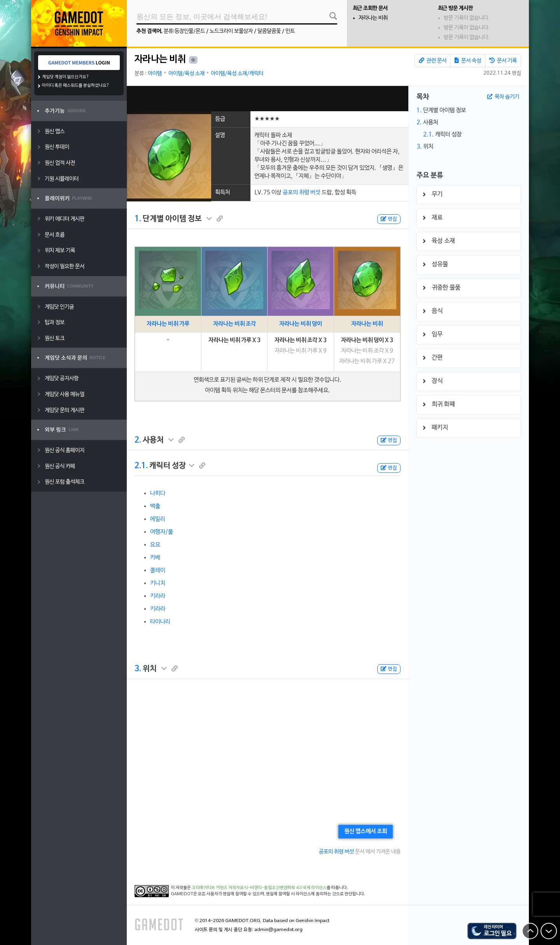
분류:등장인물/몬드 (184, 31)
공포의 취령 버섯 (302, 192)
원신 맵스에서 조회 (366, 831)
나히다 (158, 493)
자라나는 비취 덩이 (301, 324)
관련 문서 (433, 61)
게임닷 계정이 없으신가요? (66, 77)
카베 (155, 558)
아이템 (155, 74)
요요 (155, 545)
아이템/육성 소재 (186, 74)
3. (138, 669)
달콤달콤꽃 (269, 31)
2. (138, 440)
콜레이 (158, 570)
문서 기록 (503, 61)
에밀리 (158, 519)
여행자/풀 (162, 532)
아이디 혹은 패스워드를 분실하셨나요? (76, 86)
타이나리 (160, 622)
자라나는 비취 (373, 18)
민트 (290, 31)
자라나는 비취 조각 (234, 324)
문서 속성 (468, 61)
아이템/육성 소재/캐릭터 (237, 74)
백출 (155, 506)
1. (138, 219)
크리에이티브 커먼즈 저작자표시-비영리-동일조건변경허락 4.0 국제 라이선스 (259, 888)
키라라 (158, 596)
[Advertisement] (268, 99)
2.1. (141, 466)
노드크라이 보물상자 (231, 31)
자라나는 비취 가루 (168, 324)
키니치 (158, 583)
